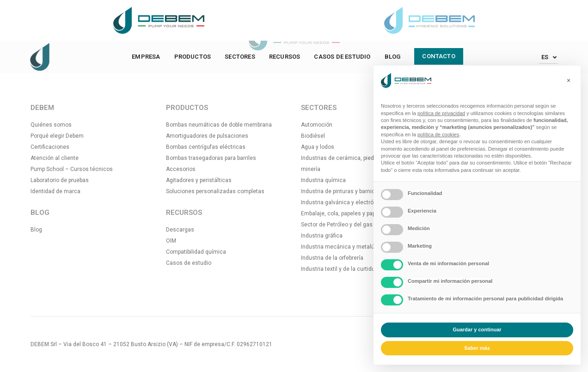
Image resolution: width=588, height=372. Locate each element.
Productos (193, 57)
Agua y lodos (318, 147)
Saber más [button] (477, 348)
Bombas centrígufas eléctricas (206, 147)
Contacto (439, 56)
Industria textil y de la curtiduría (341, 269)
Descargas (180, 230)
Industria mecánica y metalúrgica (344, 247)
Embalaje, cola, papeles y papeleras (346, 213)
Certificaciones (50, 147)
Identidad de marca (55, 191)
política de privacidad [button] (441, 113)
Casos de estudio (342, 57)
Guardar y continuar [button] (477, 329)
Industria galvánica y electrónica (343, 202)
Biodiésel (313, 136)
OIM (171, 241)
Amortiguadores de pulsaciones (207, 136)
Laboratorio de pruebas (60, 180)
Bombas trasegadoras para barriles (211, 158)
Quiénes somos (51, 125)
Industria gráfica (322, 236)
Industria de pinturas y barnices (341, 191)
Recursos (285, 57)
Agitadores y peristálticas (199, 180)
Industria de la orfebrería (332, 258)
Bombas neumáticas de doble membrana (219, 125)
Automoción (317, 125)
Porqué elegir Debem (57, 136)
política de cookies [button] (438, 134)
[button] (569, 80)
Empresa (146, 57)
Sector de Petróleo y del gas (337, 225)
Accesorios (181, 169)
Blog (393, 57)
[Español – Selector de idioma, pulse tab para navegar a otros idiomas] (548, 57)
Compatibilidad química (196, 252)
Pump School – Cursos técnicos (72, 169)
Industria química (323, 180)
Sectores (240, 57)
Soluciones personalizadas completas (215, 191)
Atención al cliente (55, 158)
